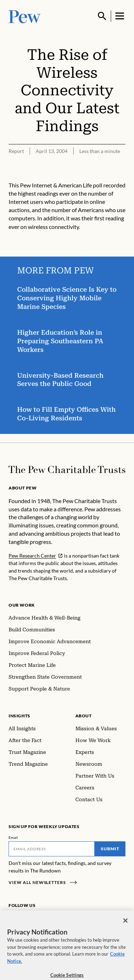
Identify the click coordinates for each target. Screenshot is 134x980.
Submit (110, 849)
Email (13, 837)
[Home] (67, 470)
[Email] (52, 849)
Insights (19, 716)
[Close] (125, 924)
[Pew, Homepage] (25, 16)
